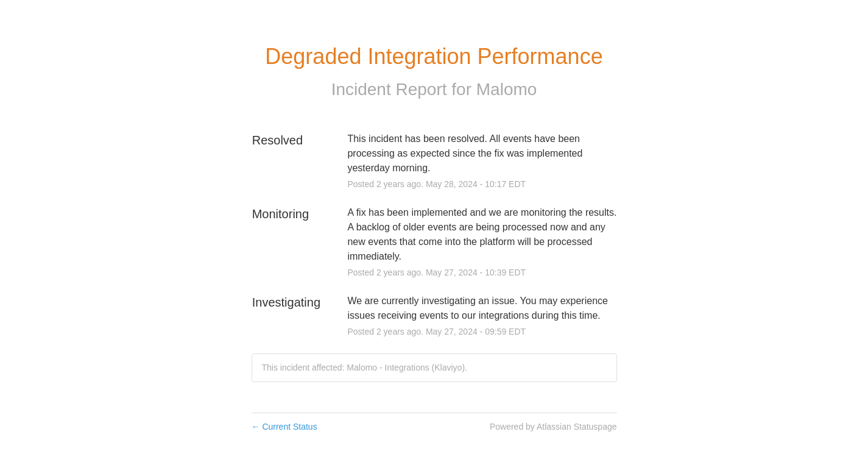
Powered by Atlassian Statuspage (553, 427)
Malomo (507, 89)
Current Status (284, 427)
